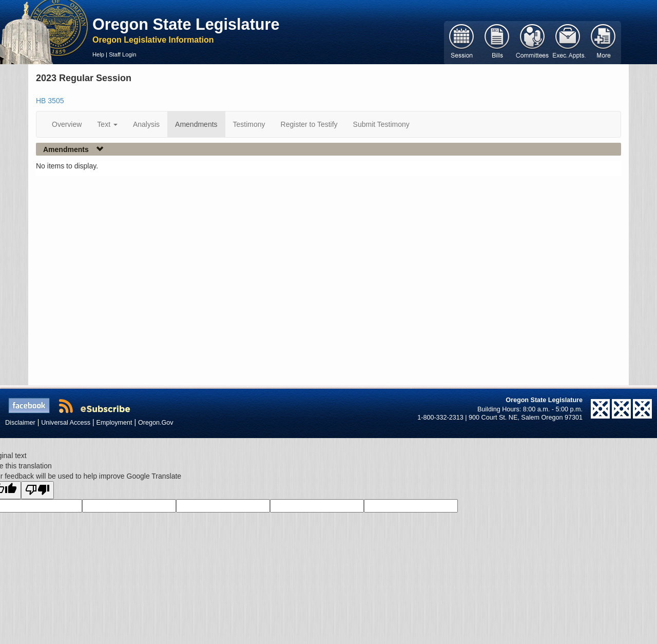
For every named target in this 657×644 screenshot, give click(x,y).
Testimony (249, 124)
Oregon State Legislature (186, 24)
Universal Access (66, 423)
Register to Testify (309, 124)
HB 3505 (50, 101)
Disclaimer (20, 423)
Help (98, 54)
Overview (67, 124)
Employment (114, 423)
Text (107, 124)
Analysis (146, 124)
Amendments (196, 124)
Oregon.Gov (156, 423)
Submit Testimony (381, 124)
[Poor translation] (37, 490)
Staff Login (122, 54)
